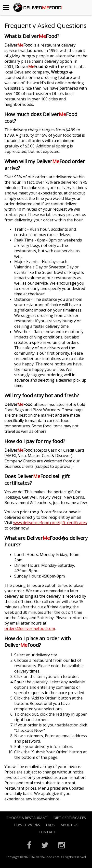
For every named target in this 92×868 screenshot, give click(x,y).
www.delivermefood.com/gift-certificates (50, 523)
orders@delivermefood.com (30, 628)
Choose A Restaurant (27, 818)
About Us (69, 825)
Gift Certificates (70, 818)
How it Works (27, 825)
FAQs (50, 825)
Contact (47, 832)
